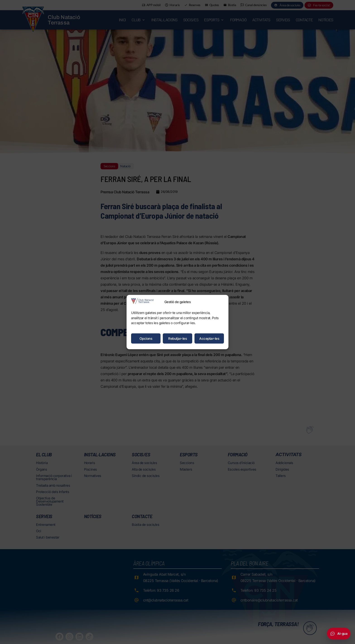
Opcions (146, 338)
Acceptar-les (209, 338)
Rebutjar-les (177, 338)
